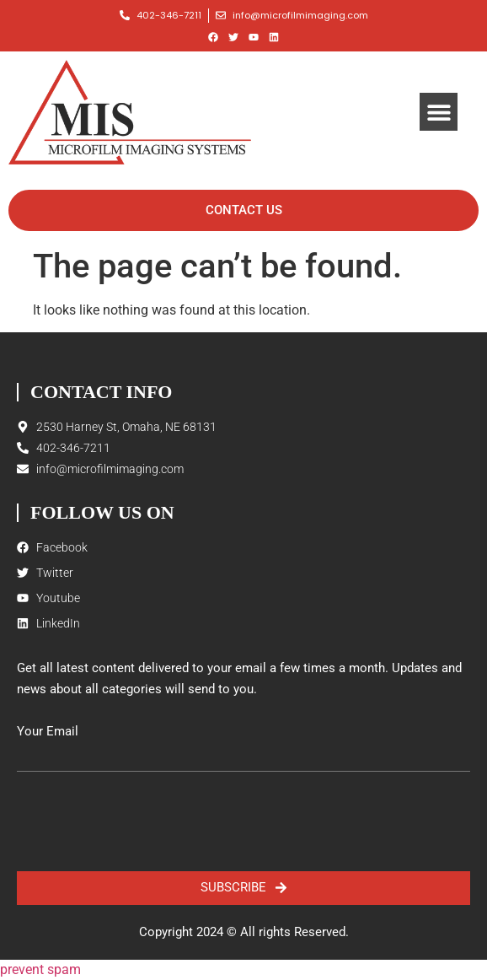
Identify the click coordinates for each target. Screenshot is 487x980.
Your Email (48, 732)
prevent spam (40, 969)
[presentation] (145, 821)
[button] (439, 112)
